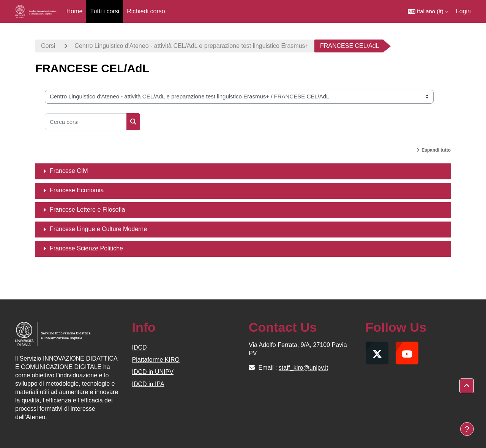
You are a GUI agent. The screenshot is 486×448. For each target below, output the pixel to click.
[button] (428, 11)
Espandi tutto (436, 150)
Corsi (48, 46)
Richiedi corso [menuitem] (146, 11)
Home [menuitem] (75, 11)
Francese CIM (69, 171)
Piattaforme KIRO (156, 360)
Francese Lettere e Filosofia (87, 210)
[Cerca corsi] (86, 122)
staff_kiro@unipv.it (303, 368)
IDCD (140, 347)
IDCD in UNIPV (153, 372)
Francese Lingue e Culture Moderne (98, 229)
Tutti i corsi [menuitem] (105, 11)
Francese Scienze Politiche (86, 248)
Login (463, 11)
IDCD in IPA (148, 384)
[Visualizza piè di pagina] (467, 429)
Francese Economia (77, 190)
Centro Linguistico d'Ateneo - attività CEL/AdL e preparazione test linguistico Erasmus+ (192, 46)
